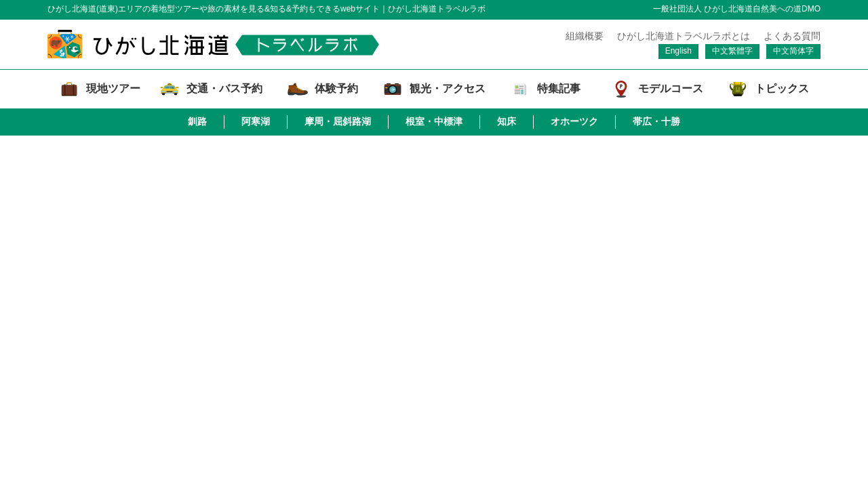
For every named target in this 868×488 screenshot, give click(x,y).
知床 (507, 121)
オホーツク (574, 121)
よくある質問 (792, 36)
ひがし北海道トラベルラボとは (684, 36)
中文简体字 (793, 51)
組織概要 (585, 36)
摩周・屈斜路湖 (338, 121)
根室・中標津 (434, 121)
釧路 (197, 121)
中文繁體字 (732, 51)
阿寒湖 (256, 121)
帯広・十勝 (656, 121)
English (678, 51)
